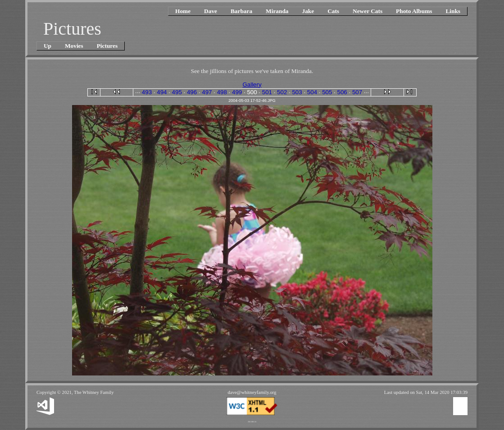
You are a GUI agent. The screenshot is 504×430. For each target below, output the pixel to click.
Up (48, 46)
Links (453, 11)
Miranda (277, 11)
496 (192, 92)
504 (312, 92)
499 (237, 92)
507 (357, 92)
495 (177, 92)
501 (267, 92)
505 (327, 92)
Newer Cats (368, 11)
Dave (211, 11)
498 (222, 92)
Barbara (241, 11)
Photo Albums (414, 11)
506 (342, 92)
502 (282, 92)
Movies (74, 46)
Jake (308, 11)
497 (207, 92)
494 (162, 92)
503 (297, 92)
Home (183, 11)
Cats (333, 11)
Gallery (252, 85)
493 (147, 92)
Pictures (107, 46)
